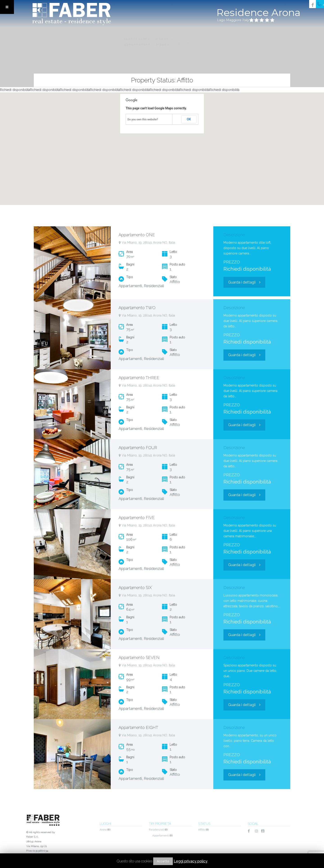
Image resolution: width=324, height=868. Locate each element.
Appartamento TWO (137, 308)
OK (189, 119)
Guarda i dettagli (244, 282)
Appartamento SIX (135, 588)
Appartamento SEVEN (139, 658)
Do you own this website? (143, 119)
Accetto (163, 861)
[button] (163, 143)
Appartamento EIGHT (138, 727)
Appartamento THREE (139, 378)
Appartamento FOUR (138, 448)
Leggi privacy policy (191, 861)
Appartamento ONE (137, 235)
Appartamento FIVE (137, 518)
